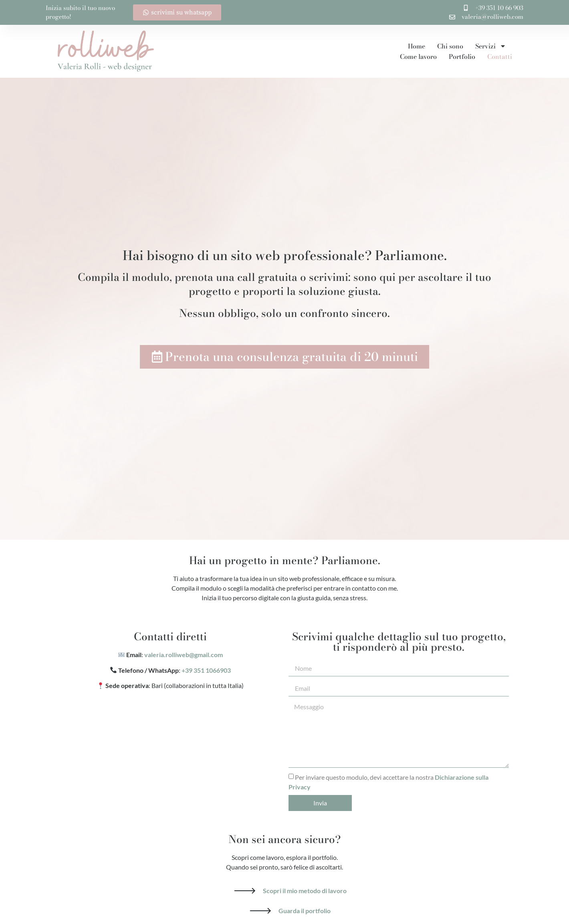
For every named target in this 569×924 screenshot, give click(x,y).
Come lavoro (418, 56)
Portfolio (462, 56)
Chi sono (450, 46)
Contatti (500, 56)
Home (417, 46)
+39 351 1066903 (206, 670)
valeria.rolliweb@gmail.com (184, 655)
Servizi (491, 46)
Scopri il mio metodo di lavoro (305, 891)
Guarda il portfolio (305, 911)
